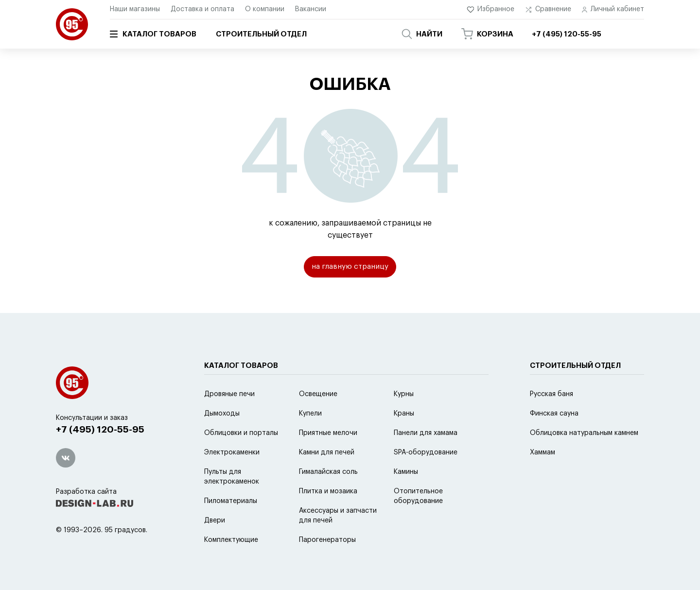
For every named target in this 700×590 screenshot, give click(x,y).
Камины (406, 496)
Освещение (318, 418)
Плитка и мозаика (328, 516)
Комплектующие (231, 564)
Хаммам (542, 477)
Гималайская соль (328, 496)
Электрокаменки (232, 477)
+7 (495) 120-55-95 (102, 455)
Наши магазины (135, 9)
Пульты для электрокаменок (232, 501)
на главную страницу (350, 268)
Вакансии (311, 9)
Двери (215, 545)
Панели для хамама (426, 457)
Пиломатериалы (231, 525)
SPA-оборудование (426, 477)
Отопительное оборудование (418, 521)
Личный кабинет (613, 9)
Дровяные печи (229, 418)
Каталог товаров (153, 34)
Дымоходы (222, 438)
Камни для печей (327, 477)
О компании (265, 9)
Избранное (491, 9)
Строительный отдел (261, 34)
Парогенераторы (327, 564)
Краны (404, 438)
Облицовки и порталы (241, 457)
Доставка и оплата (202, 9)
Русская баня (551, 418)
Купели (310, 438)
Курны (404, 418)
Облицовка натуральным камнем (584, 457)
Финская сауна (554, 438)
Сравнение (548, 9)
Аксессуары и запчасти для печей (338, 540)
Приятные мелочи (328, 457)
